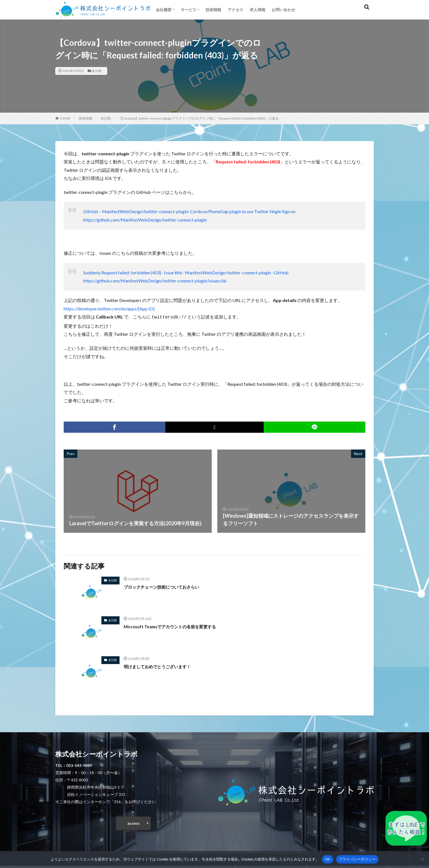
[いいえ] (422, 859)
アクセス (235, 10)
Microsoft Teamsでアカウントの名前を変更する (178, 626)
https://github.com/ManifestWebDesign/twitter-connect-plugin (145, 220)
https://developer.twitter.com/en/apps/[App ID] (109, 309)
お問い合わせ (283, 10)
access (134, 824)
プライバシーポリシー (357, 859)
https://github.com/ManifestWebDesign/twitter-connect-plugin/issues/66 (155, 281)
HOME (65, 118)
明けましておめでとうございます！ (164, 666)
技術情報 (213, 10)
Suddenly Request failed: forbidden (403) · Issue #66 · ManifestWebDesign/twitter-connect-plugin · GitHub (186, 273)
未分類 (97, 71)
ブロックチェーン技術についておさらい (169, 586)
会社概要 (164, 10)
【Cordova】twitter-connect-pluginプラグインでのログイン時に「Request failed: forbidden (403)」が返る (199, 118)
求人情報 (258, 10)
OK (327, 859)
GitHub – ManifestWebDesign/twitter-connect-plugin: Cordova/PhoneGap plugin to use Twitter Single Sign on (189, 211)
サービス (189, 10)
